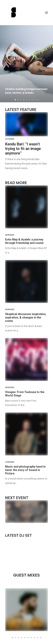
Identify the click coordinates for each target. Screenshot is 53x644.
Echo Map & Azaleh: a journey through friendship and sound (24, 241)
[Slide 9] (38, 100)
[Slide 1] (15, 100)
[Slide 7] (32, 100)
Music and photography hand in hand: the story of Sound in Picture (25, 470)
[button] (46, 13)
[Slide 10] (41, 638)
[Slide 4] (24, 100)
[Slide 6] (29, 100)
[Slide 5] (27, 100)
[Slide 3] (21, 100)
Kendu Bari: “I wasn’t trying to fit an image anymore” (23, 149)
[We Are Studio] (26, 13)
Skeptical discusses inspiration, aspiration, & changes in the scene (26, 317)
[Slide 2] (18, 100)
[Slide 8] (35, 100)
